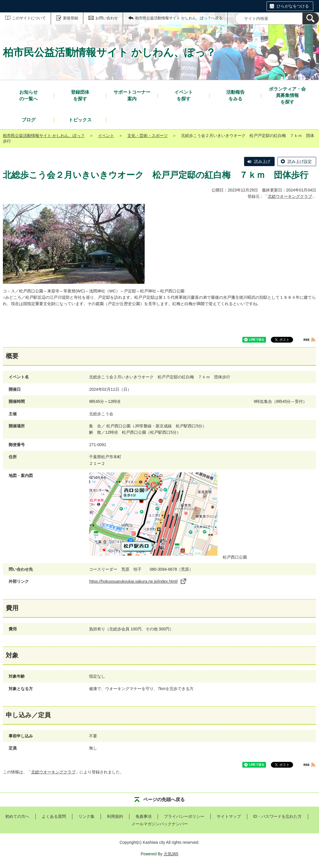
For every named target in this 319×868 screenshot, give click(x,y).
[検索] (311, 18)
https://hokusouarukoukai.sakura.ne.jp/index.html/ (137, 581)
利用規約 (115, 816)
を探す (80, 95)
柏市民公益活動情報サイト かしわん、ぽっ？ (44, 136)
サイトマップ (229, 816)
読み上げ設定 (300, 161)
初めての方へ (17, 816)
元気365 (171, 854)
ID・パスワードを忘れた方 (278, 816)
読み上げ (262, 161)
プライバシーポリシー (184, 816)
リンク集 (86, 816)
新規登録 (71, 18)
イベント (106, 136)
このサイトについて (29, 18)
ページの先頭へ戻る (164, 800)
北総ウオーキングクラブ (290, 196)
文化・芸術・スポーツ (148, 136)
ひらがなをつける (293, 6)
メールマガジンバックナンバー (160, 824)
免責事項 (144, 816)
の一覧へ (29, 95)
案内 (132, 95)
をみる (235, 95)
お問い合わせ (107, 18)
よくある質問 (54, 816)
